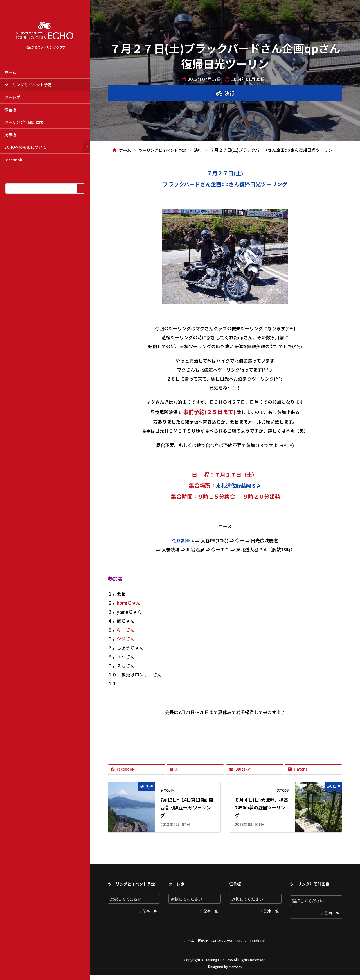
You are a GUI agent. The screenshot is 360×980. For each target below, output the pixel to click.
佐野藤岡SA (183, 548)
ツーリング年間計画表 (24, 122)
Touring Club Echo (219, 965)
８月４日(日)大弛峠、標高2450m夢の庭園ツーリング (261, 815)
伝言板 (10, 110)
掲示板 (10, 135)
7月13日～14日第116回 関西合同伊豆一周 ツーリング (187, 815)
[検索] (81, 188)
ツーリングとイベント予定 (28, 85)
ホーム (10, 72)
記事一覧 (150, 919)
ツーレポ (12, 97)
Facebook (13, 160)
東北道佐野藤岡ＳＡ (238, 493)
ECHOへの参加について (25, 147)
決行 (229, 93)
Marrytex (235, 971)
